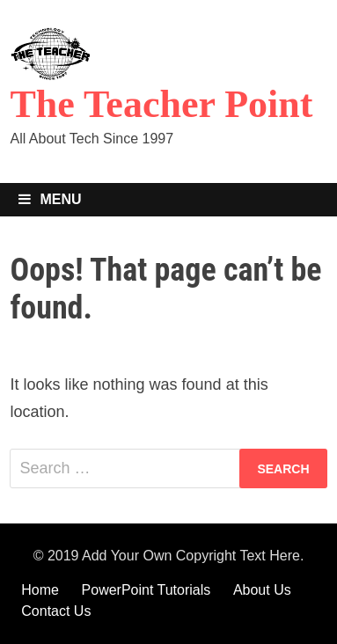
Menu (50, 199)
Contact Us (56, 611)
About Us (262, 590)
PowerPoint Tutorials (147, 590)
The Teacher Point (161, 104)
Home (40, 590)
